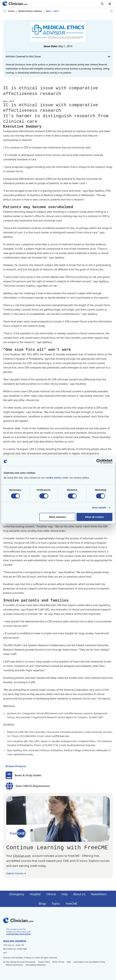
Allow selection (57, 517)
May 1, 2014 (47, 11)
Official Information (14, 965)
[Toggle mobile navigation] (110, 4)
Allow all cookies (94, 517)
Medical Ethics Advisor (25, 11)
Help (65, 894)
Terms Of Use (58, 962)
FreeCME (71, 904)
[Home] (15, 4)
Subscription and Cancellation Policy (89, 962)
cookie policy (54, 478)
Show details (99, 507)
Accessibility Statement (36, 965)
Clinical (51, 894)
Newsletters (99, 894)
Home (6, 11)
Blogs (42, 904)
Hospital (35, 894)
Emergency (17, 894)
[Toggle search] (102, 4)
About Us (79, 894)
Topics (56, 904)
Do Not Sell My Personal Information (19, 962)
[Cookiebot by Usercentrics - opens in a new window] (99, 461)
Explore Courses (16, 873)
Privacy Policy (44, 962)
